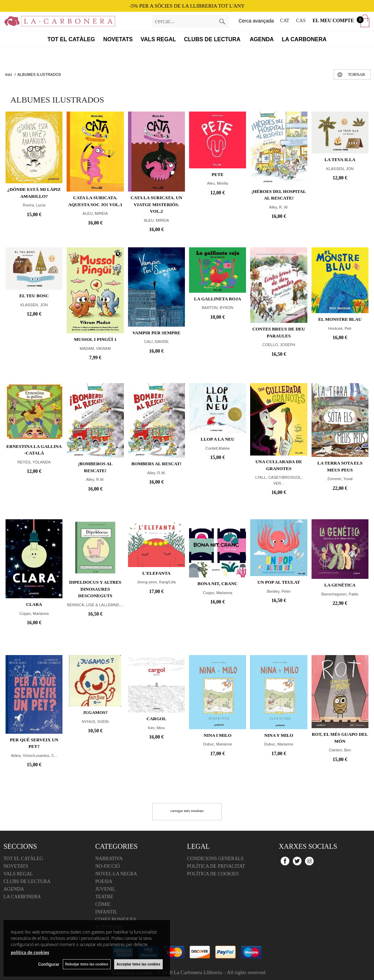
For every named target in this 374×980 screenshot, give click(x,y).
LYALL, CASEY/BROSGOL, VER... (279, 480)
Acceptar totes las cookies (138, 964)
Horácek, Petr (340, 328)
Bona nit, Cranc (218, 584)
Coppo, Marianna (34, 613)
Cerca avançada (256, 21)
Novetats (118, 39)
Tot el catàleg (71, 39)
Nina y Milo (279, 735)
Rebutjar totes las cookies (87, 964)
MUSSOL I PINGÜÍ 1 (95, 339)
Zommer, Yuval (340, 479)
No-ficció (108, 866)
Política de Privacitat (216, 866)
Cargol (156, 719)
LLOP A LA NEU (218, 439)
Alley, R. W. (279, 207)
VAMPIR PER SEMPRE (156, 333)
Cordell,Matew (218, 448)
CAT (284, 21)
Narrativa (109, 859)
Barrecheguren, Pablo (340, 594)
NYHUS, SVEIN (95, 722)
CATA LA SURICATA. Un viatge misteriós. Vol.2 (156, 204)
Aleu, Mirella (218, 183)
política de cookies (30, 952)
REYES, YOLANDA (34, 462)
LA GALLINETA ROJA (218, 299)
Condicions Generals (215, 859)
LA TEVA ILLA (340, 160)
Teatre (104, 897)
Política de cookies (213, 874)
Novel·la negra (116, 874)
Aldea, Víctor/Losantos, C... (34, 756)
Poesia (104, 881)
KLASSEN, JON (340, 169)
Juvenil (105, 889)
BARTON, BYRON (218, 308)
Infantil (107, 912)
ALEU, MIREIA (95, 213)
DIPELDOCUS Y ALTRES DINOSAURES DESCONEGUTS (95, 589)
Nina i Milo (218, 735)
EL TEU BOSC (34, 296)
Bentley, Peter (279, 591)
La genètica (340, 585)
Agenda (262, 39)
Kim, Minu (156, 728)
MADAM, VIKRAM (95, 348)
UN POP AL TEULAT (279, 582)
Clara (34, 604)
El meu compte (333, 21)
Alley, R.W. (95, 479)
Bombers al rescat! (156, 464)
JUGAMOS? (95, 712)
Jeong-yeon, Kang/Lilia (156, 582)
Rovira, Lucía (34, 205)
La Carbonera (304, 39)
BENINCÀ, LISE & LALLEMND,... (95, 605)
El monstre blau (340, 319)
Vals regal (158, 39)
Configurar (49, 964)
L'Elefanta (156, 573)
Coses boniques (116, 920)
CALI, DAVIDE (156, 342)
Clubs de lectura (213, 39)
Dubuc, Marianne (218, 744)
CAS (301, 21)
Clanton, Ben (340, 750)
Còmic (103, 904)
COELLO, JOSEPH (279, 345)
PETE (218, 174)
